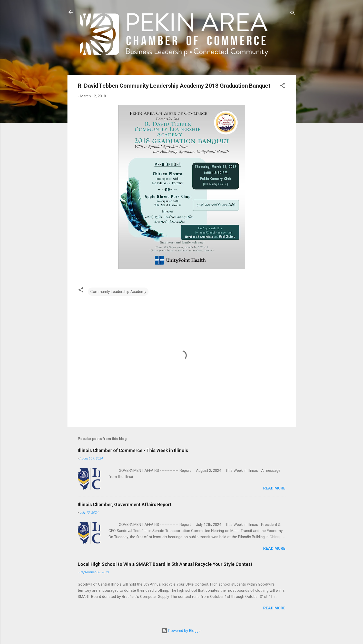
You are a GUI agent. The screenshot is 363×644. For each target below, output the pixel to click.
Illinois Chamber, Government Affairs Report (125, 504)
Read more (274, 488)
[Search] (293, 14)
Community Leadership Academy (118, 292)
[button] (282, 86)
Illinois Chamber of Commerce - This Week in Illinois (133, 450)
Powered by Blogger (182, 631)
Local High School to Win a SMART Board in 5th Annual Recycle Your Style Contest (165, 564)
